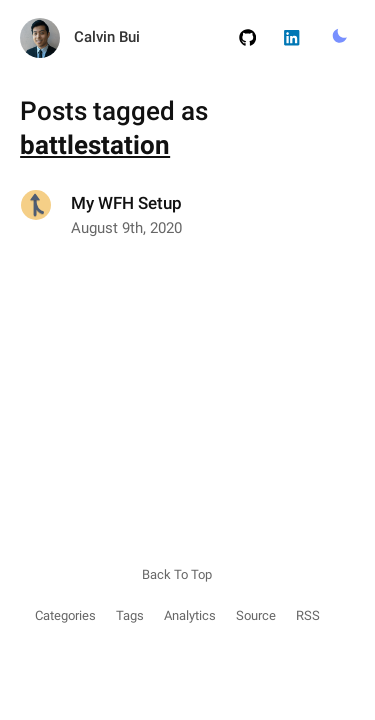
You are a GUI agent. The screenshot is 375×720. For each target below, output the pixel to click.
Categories (65, 615)
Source (256, 615)
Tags (130, 615)
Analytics (190, 615)
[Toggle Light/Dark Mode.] (339, 37)
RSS (308, 615)
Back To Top (177, 574)
